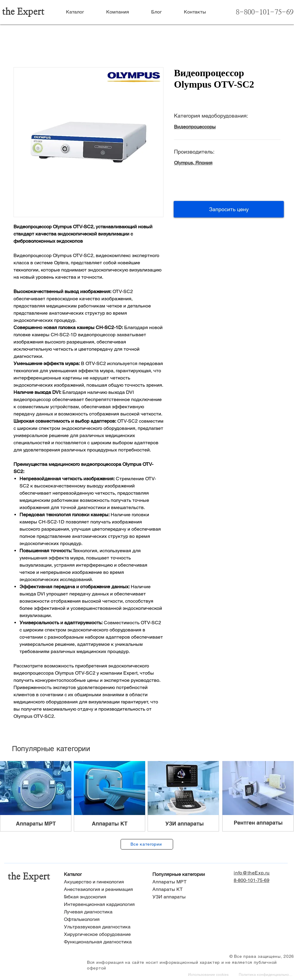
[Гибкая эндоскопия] (103, 897)
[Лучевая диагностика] (103, 912)
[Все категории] (147, 844)
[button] (229, 209)
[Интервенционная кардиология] (103, 905)
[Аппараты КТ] (191, 890)
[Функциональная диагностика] (103, 942)
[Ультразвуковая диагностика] (103, 927)
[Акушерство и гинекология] (103, 882)
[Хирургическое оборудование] (103, 935)
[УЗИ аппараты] (191, 897)
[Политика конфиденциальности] (266, 975)
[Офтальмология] (103, 920)
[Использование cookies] (209, 975)
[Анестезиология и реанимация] (103, 890)
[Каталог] (103, 875)
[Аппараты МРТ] (191, 882)
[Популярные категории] (191, 875)
